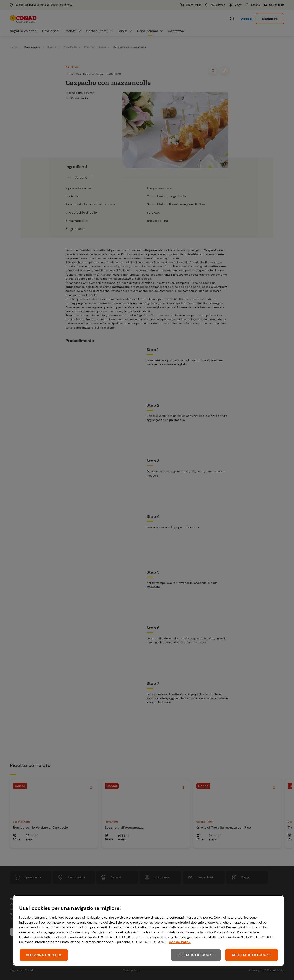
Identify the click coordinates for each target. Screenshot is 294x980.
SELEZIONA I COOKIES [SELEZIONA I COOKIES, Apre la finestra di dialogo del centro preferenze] (44, 955)
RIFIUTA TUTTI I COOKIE (196, 955)
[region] (149, 930)
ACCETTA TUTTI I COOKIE (252, 955)
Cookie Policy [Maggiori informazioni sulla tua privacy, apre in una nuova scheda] (180, 942)
